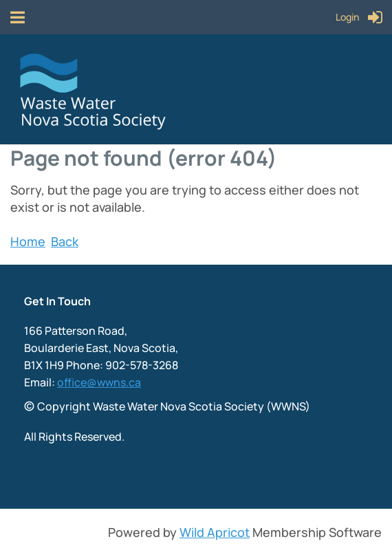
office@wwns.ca (99, 382)
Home (28, 241)
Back (65, 241)
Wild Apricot (215, 532)
